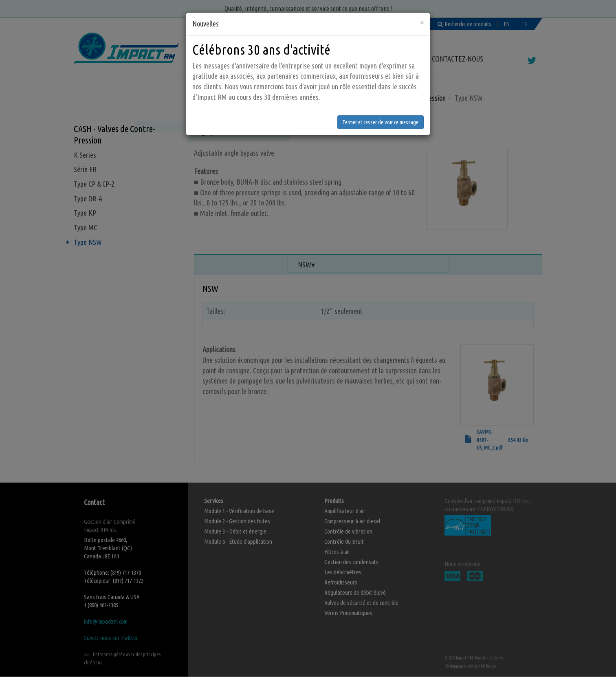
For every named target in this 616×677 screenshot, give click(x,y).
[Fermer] (422, 6)
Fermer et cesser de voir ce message (381, 106)
